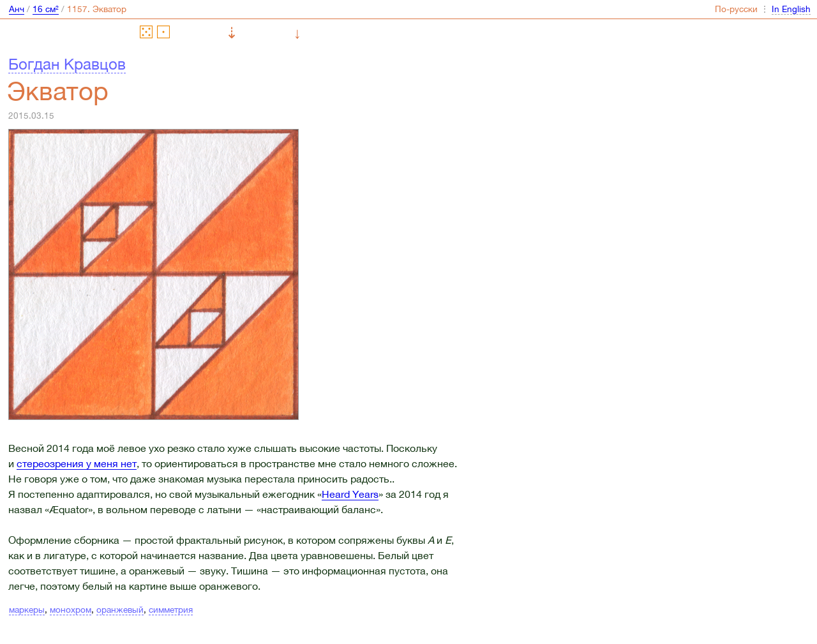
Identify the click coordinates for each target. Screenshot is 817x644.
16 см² (46, 9)
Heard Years (350, 494)
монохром (71, 610)
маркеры (27, 610)
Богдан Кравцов (67, 64)
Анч (17, 9)
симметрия (171, 610)
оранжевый (120, 610)
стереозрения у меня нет (77, 463)
